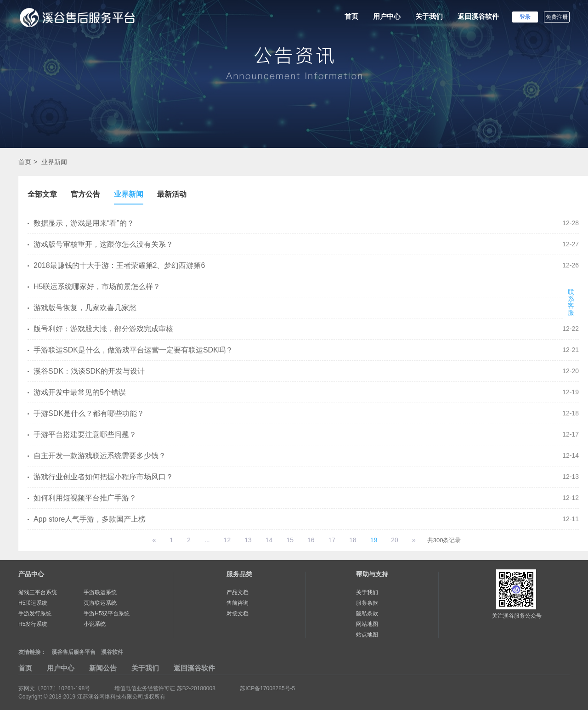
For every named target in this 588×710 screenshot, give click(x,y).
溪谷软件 (112, 652)
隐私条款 (367, 613)
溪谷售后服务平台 (73, 652)
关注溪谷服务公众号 (517, 616)
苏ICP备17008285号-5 (267, 688)
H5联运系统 (33, 603)
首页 (351, 16)
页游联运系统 (100, 603)
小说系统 (95, 624)
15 (290, 540)
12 (227, 540)
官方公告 (85, 194)
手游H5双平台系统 (106, 613)
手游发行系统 (35, 613)
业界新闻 (54, 162)
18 (353, 540)
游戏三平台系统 (38, 592)
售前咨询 (237, 603)
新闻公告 (103, 668)
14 (269, 540)
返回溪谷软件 (478, 16)
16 (311, 540)
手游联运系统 (100, 592)
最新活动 (172, 194)
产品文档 (237, 592)
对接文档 (237, 613)
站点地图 (367, 635)
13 (248, 540)
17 (332, 540)
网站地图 (367, 624)
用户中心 (387, 16)
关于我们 (429, 16)
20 (395, 540)
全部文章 (42, 194)
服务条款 (367, 603)
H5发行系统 (33, 624)
